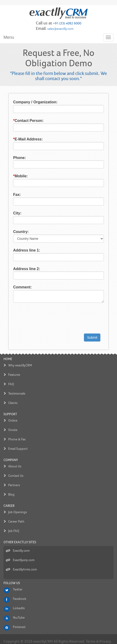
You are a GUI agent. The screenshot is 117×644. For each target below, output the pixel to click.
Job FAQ (14, 526)
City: (13, 213)
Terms (91, 637)
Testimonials (17, 389)
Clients (13, 398)
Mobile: (16, 176)
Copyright (12, 637)
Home (8, 354)
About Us (15, 462)
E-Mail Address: (23, 139)
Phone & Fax (17, 435)
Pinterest (19, 622)
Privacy (105, 637)
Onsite (13, 425)
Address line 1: (22, 250)
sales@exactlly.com (60, 29)
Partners (14, 480)
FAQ (11, 379)
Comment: (18, 287)
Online (13, 416)
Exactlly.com (21, 546)
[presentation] (44, 321)
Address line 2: (22, 269)
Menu (9, 37)
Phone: (15, 158)
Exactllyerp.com (24, 555)
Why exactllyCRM (20, 361)
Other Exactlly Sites (20, 537)
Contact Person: (24, 121)
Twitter (18, 585)
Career (9, 501)
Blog (11, 490)
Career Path (16, 517)
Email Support (18, 444)
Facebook (20, 594)
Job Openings (18, 507)
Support (10, 409)
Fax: (12, 195)
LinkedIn (19, 603)
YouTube (19, 613)
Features (14, 370)
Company (11, 455)
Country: (16, 232)
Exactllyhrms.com (25, 565)
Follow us (12, 578)
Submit (97, 338)
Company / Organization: (31, 102)
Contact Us (16, 471)
